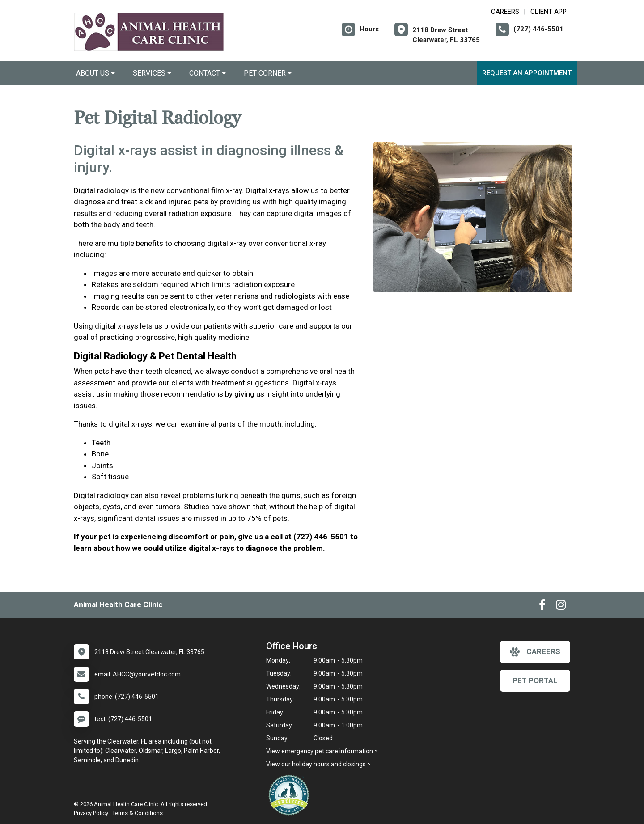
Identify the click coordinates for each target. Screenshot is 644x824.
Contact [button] (208, 73)
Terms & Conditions (138, 813)
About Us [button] (95, 73)
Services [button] (152, 73)
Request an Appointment (527, 73)
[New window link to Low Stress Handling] (291, 795)
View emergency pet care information (320, 751)
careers (535, 652)
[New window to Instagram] (561, 607)
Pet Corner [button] (268, 73)
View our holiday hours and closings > (318, 764)
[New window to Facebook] (542, 607)
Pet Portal (535, 680)
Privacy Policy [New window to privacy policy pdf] (91, 813)
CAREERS (505, 12)
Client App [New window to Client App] (549, 12)
